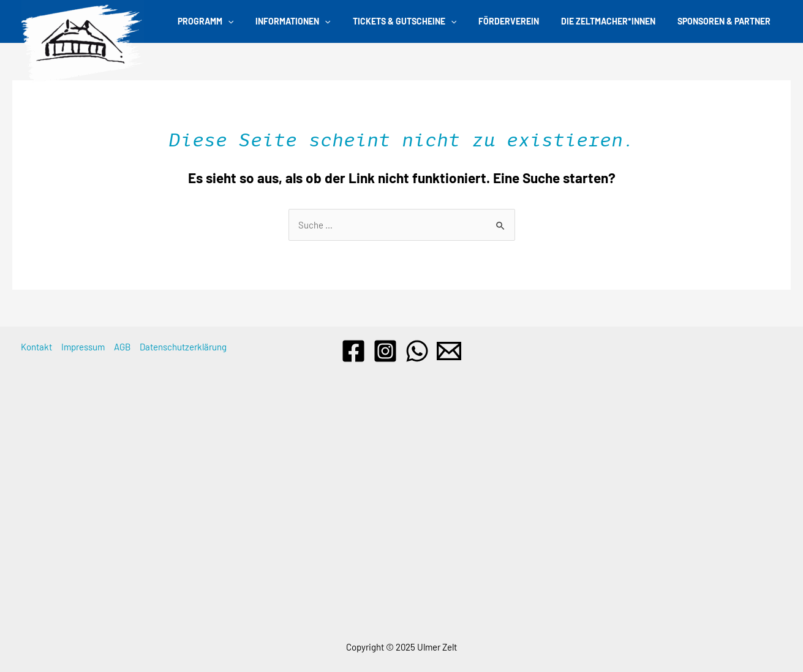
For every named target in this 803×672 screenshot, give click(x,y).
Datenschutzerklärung (183, 347)
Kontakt (36, 347)
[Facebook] (353, 351)
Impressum (83, 347)
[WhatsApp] (417, 351)
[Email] (449, 351)
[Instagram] (385, 351)
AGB (122, 347)
